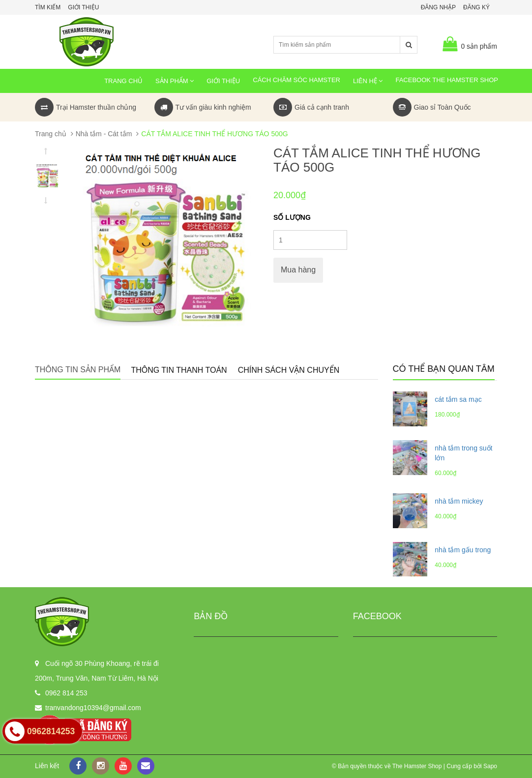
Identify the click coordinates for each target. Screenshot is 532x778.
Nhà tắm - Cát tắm (104, 134)
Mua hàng (298, 270)
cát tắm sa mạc (458, 399)
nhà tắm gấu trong (463, 550)
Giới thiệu (83, 7)
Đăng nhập (438, 7)
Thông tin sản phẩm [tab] (78, 370)
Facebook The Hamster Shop (447, 80)
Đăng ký (476, 7)
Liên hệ (368, 81)
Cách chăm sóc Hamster (296, 80)
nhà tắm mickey (459, 501)
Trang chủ (123, 81)
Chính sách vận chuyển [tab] (289, 370)
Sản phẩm (175, 81)
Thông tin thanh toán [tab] (179, 370)
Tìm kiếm (48, 7)
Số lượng (292, 217)
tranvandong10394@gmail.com (93, 708)
